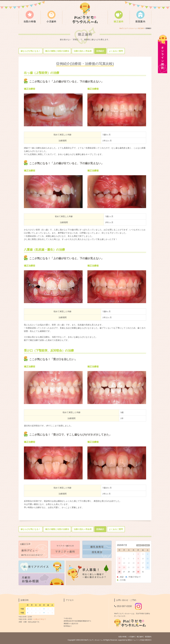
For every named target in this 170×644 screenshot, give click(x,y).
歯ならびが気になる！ (31, 51)
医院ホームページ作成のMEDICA (140, 640)
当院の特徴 (30, 17)
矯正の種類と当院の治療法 (57, 51)
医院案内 (140, 17)
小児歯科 (51, 17)
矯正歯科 (119, 17)
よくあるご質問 (116, 51)
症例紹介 (100, 51)
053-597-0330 (124, 606)
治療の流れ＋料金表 (83, 51)
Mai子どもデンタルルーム (128, 28)
